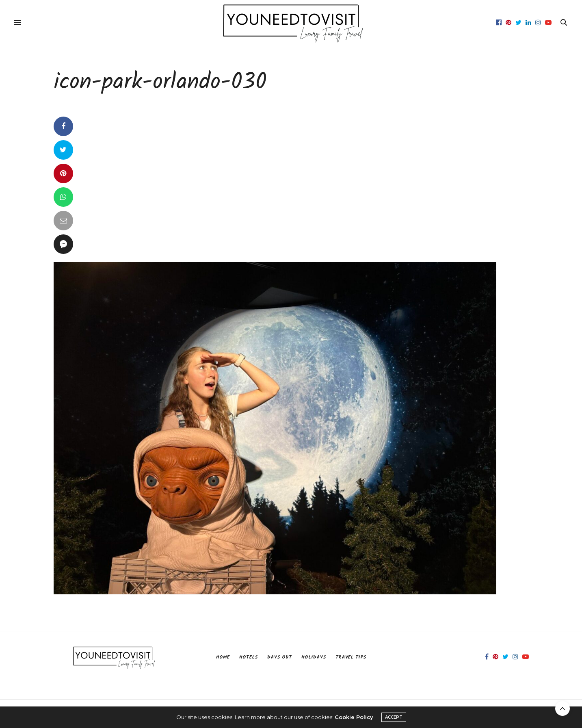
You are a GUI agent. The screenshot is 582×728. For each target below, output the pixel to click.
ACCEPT (394, 717)
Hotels (248, 657)
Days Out (279, 657)
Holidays (314, 657)
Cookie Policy (354, 717)
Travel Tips (351, 657)
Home (223, 657)
